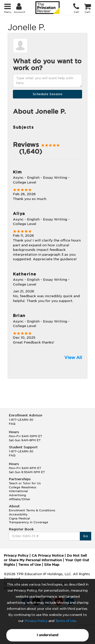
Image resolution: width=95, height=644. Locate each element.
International (18, 491)
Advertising (17, 495)
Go (86, 536)
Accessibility (18, 514)
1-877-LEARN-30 (21, 420)
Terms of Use (66, 621)
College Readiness (23, 487)
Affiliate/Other (20, 499)
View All (73, 358)
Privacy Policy (36, 621)
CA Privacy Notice (48, 556)
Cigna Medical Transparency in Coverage (29, 520)
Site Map (52, 565)
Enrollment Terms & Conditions (32, 510)
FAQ (12, 424)
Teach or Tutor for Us (25, 483)
